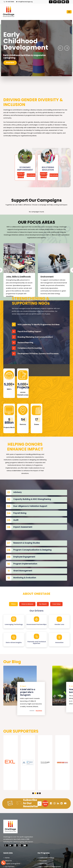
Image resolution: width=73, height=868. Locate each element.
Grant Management (23, 571)
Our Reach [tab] (43, 604)
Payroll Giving (20, 513)
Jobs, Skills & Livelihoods (18, 277)
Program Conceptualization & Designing (32, 550)
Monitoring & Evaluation (25, 578)
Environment (47, 277)
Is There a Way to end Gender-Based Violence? (31, 692)
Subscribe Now (45, 804)
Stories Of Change (21, 175)
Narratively (31, 175)
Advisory (17, 492)
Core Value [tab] (56, 604)
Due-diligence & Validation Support (30, 506)
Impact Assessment (23, 527)
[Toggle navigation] (69, 12)
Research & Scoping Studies (27, 543)
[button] (33, 793)
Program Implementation (25, 564)
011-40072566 (9, 2)
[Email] (40, 804)
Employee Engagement (24, 557)
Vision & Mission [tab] (27, 604)
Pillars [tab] (13, 604)
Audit (16, 520)
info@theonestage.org (24, 2)
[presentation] (60, 48)
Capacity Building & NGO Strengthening (32, 499)
